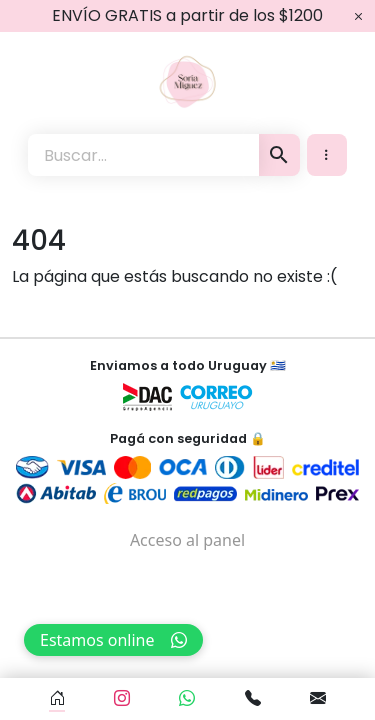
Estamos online (113, 640)
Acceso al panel (187, 540)
